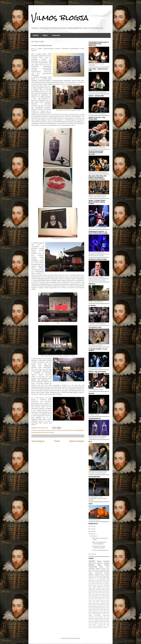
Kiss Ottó (91, 599)
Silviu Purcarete (99, 617)
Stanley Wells (106, 619)
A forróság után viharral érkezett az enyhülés (98, 547)
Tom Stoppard (95, 623)
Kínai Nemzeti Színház (69, 430)
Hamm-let (91, 596)
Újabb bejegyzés (38, 441)
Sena (101, 576)
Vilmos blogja (60, 18)
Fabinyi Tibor (92, 593)
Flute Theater (106, 593)
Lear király (107, 600)
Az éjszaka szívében (94, 583)
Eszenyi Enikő (106, 591)
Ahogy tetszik (106, 581)
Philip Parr (103, 611)
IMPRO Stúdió (94, 597)
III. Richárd (58, 430)
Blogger (78, 638)
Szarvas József (97, 622)
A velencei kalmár (99, 581)
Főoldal (35, 35)
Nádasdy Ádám (99, 574)
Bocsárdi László (41, 430)
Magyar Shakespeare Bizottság (99, 573)
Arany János (106, 582)
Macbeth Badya (105, 602)
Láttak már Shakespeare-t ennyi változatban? (99, 543)
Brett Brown (100, 585)
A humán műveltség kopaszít (100, 550)
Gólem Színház (99, 570)
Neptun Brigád (92, 608)
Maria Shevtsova (105, 603)
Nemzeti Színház (105, 606)
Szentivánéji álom (96, 567)
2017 (92, 529)
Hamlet (92, 561)
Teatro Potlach (104, 622)
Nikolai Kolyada (99, 608)
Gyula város (92, 570)
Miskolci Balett (92, 605)
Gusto (96, 594)
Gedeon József (50, 430)
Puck (108, 611)
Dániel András (106, 590)
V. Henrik (99, 625)
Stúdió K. (91, 620)
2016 (92, 531)
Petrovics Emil (96, 611)
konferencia (92, 580)
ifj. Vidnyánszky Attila (103, 579)
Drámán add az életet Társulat (96, 590)
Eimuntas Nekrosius (93, 591)
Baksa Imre (102, 583)
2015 (92, 534)
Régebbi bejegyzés (77, 441)
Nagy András (103, 565)
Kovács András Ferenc (99, 599)
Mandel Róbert (92, 603)
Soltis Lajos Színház (98, 619)
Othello (97, 576)
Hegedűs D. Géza (98, 596)
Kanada (107, 597)
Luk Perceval (95, 572)
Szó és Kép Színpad (100, 577)
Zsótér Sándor (92, 626)
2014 (92, 554)
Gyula (100, 594)
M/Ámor (98, 602)
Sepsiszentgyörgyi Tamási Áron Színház (43, 432)
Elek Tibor (100, 591)
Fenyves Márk (99, 593)
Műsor (45, 35)
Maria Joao (98, 603)
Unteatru (94, 625)
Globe (108, 569)
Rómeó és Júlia (94, 563)
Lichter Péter (92, 602)
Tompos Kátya (102, 623)
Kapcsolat (56, 35)
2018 (92, 526)
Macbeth (92, 565)
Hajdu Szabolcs (105, 594)
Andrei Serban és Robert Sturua (96, 582)
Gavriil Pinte (92, 594)
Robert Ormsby (92, 612)
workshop (94, 628)
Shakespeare (98, 615)
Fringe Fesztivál (103, 561)
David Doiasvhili (97, 588)
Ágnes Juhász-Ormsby (102, 628)
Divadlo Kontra (106, 588)
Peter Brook (103, 609)
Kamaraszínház (102, 597)
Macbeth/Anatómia (104, 572)
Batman (107, 583)
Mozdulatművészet (101, 605)
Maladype (91, 574)
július (94, 536)
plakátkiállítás (80, 430)
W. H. (94, 579)
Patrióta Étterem (96, 609)
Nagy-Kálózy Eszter (96, 606)
